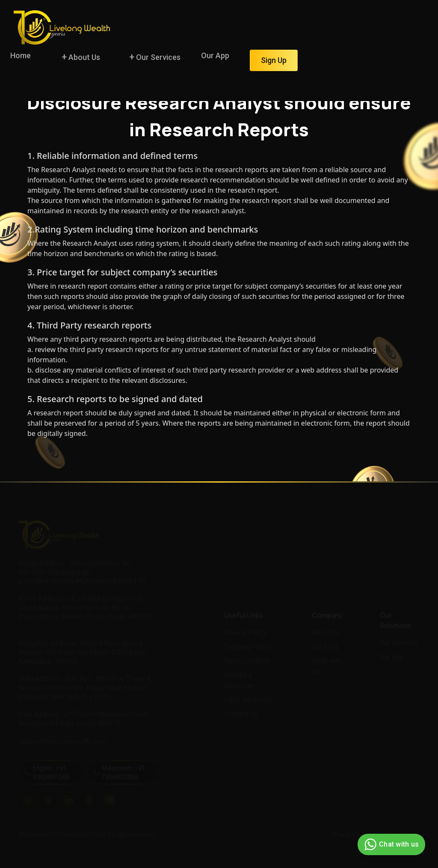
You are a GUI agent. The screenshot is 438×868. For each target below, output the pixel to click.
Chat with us (390, 844)
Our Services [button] (157, 57)
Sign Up (274, 60)
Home (21, 55)
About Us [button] (83, 57)
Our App (215, 55)
